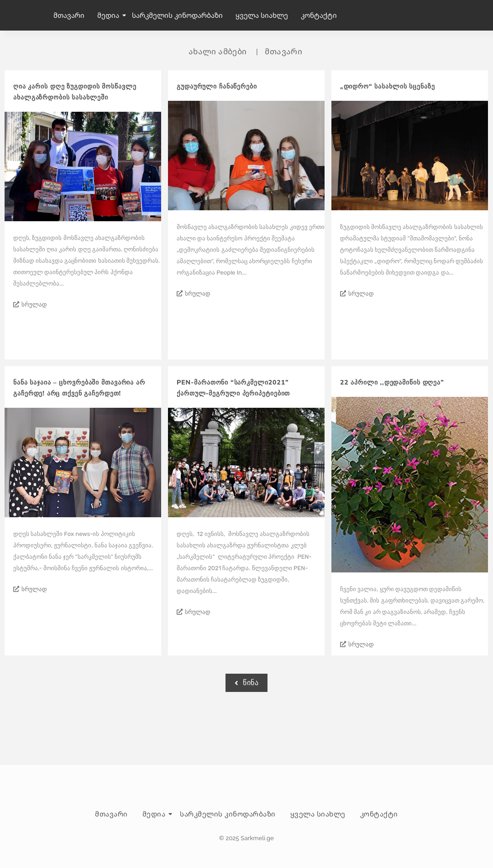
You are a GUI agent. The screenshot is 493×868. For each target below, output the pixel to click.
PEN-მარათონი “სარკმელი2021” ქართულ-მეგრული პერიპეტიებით (233, 388)
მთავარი (69, 15)
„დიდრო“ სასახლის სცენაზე (388, 86)
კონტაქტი (319, 15)
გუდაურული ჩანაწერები (217, 86)
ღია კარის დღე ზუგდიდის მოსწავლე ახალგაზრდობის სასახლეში (75, 92)
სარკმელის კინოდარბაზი (177, 15)
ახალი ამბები (218, 51)
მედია (109, 15)
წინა (246, 683)
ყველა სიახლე (262, 15)
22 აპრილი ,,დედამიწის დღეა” (392, 382)
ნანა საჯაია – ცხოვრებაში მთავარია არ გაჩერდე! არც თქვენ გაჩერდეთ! (79, 388)
